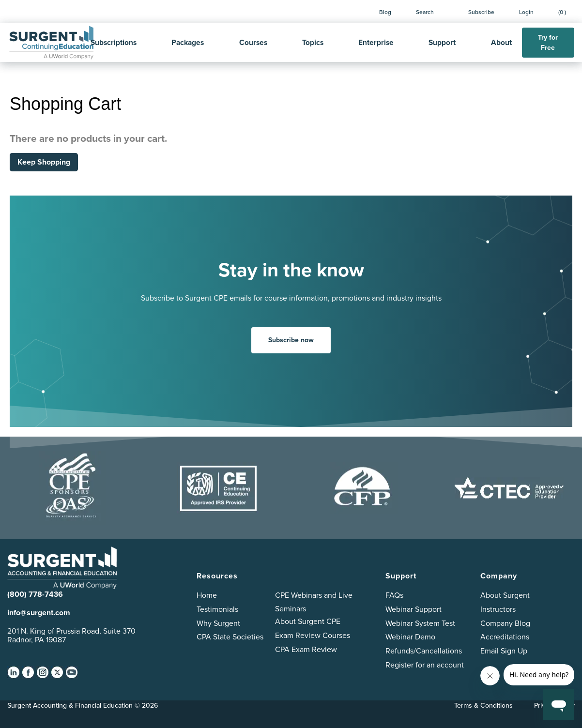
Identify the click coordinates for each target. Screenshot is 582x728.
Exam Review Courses (313, 635)
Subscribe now (291, 340)
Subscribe (481, 12)
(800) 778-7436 (35, 594)
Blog (385, 12)
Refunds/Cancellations (424, 651)
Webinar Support (414, 609)
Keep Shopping (44, 162)
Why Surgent (218, 623)
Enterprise (376, 42)
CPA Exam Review (306, 649)
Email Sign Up (504, 651)
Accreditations (505, 637)
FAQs (394, 595)
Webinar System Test (420, 623)
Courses (253, 42)
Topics (313, 42)
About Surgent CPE (308, 621)
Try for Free (548, 43)
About (501, 42)
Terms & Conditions (483, 705)
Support (442, 42)
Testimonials (217, 609)
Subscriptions (114, 42)
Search (425, 12)
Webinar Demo (410, 637)
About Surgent (505, 595)
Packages (188, 42)
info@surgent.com (39, 613)
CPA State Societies (230, 637)
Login (526, 12)
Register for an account (425, 665)
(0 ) (562, 12)
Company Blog (505, 623)
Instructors (498, 609)
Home (207, 595)
